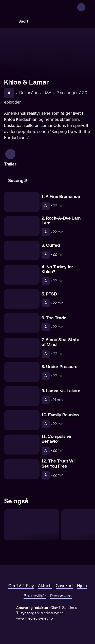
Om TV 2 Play (21, 586)
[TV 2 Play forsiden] (42, 7)
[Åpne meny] (88, 7)
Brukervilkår (35, 596)
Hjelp (82, 586)
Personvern (61, 596)
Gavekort (64, 586)
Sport (23, 21)
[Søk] (9, 21)
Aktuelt (45, 586)
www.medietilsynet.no (35, 618)
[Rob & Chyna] (32, 525)
